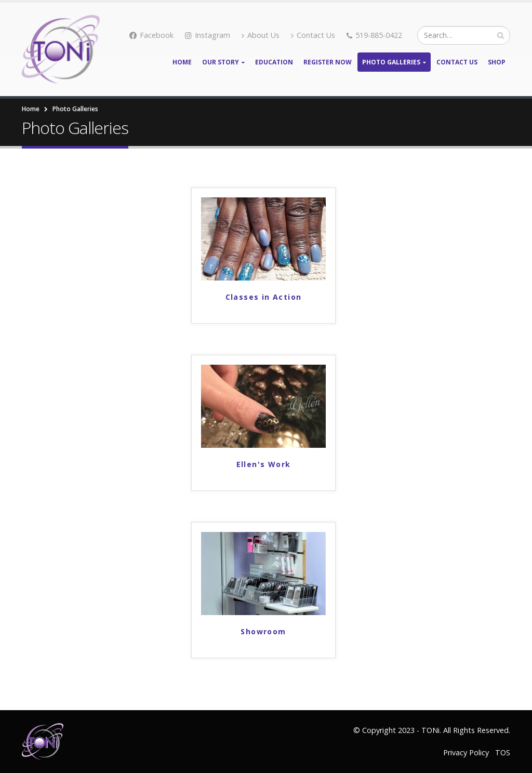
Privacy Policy (466, 752)
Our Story (221, 62)
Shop (497, 62)
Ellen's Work (264, 464)
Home (182, 62)
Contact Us (313, 35)
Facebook (151, 35)
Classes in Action (264, 297)
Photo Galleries (391, 62)
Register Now (328, 62)
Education (274, 62)
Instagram (208, 35)
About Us (261, 35)
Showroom (263, 631)
